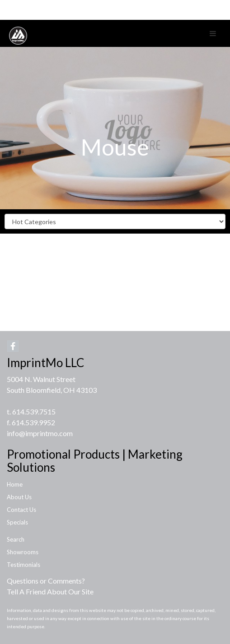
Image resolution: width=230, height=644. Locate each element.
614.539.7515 (34, 412)
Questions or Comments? (46, 581)
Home (15, 484)
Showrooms (23, 552)
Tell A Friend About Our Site (50, 591)
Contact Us (21, 510)
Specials (17, 522)
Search (16, 539)
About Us (19, 497)
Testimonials (23, 565)
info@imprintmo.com (40, 433)
